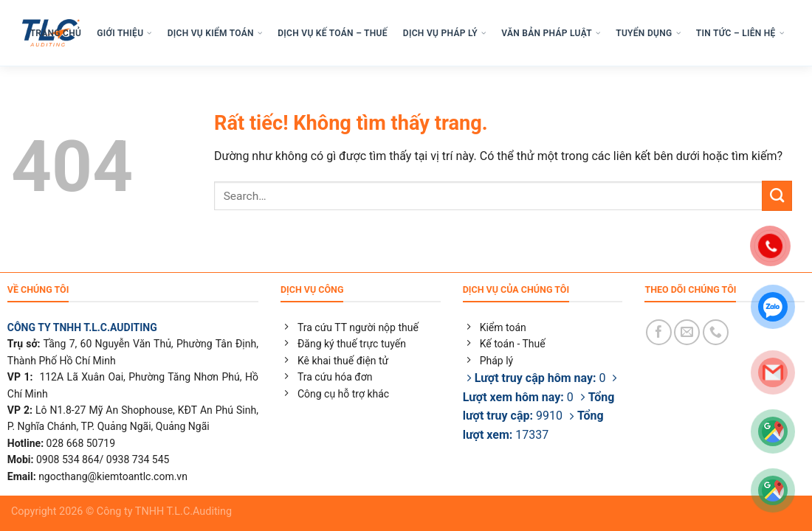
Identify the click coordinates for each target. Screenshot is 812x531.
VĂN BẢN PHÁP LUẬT (551, 33)
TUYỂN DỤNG (648, 33)
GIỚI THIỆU (124, 33)
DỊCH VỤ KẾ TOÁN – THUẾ (333, 33)
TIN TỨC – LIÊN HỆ (740, 33)
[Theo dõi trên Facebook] (659, 332)
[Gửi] (777, 195)
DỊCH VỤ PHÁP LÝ (444, 33)
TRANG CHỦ (56, 33)
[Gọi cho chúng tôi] (716, 332)
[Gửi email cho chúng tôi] (687, 332)
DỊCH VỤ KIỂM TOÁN (215, 33)
